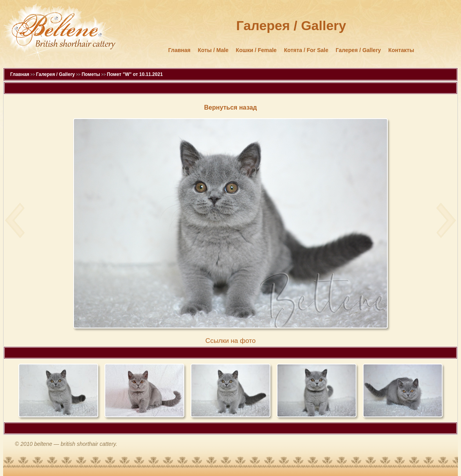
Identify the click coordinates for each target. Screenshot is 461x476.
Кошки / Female (256, 50)
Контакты (401, 50)
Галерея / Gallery (358, 50)
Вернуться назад (231, 107)
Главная (179, 50)
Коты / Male (213, 50)
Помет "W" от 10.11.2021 (135, 74)
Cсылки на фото (230, 341)
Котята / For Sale (306, 50)
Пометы (91, 74)
